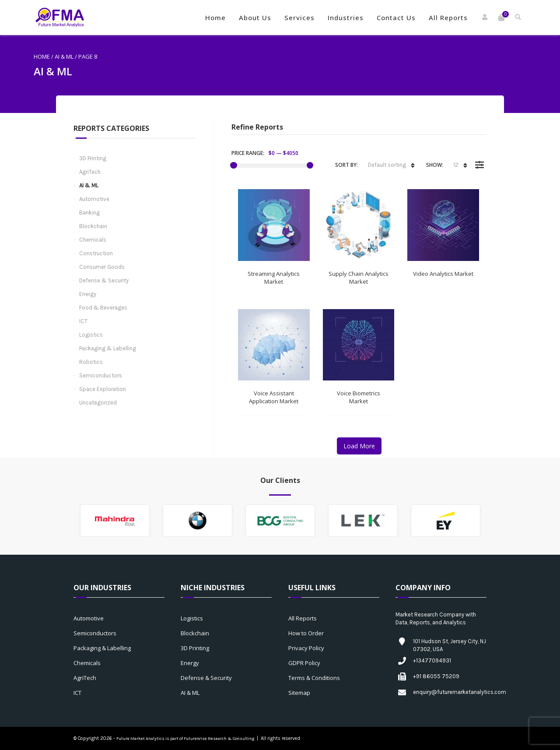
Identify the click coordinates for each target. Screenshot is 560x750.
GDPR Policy (304, 663)
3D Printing (93, 158)
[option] (115, 521)
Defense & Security (104, 280)
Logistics (91, 335)
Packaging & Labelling (108, 348)
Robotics (91, 362)
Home (215, 18)
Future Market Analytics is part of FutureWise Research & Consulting (185, 739)
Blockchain (93, 226)
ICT (83, 321)
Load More (359, 446)
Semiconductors (101, 375)
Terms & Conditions (314, 678)
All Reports (448, 18)
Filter (479, 158)
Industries (346, 18)
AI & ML (64, 56)
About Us (255, 18)
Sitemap (299, 693)
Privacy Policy (306, 648)
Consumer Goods (102, 267)
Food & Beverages (103, 308)
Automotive (94, 199)
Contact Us (396, 18)
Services (299, 18)
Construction (96, 253)
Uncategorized (98, 403)
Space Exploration (103, 389)
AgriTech (90, 172)
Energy (88, 294)
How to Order (306, 633)
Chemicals (93, 240)
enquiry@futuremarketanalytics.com (460, 692)
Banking (89, 213)
